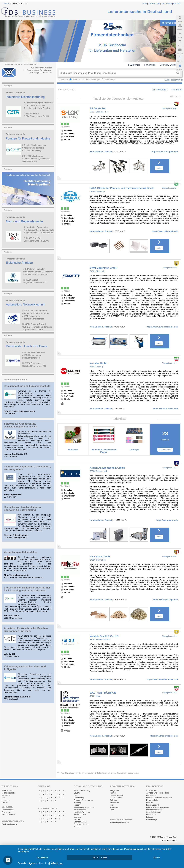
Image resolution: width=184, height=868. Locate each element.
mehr (159, 168)
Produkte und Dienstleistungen (86, 80)
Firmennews (6, 812)
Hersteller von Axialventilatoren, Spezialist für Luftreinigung (23, 508)
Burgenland (115, 791)
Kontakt (177, 3)
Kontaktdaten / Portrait (101, 152)
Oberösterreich (116, 798)
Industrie (150, 803)
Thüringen (78, 827)
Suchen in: (64, 80)
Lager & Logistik (153, 805)
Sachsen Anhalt (80, 822)
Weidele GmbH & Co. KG (104, 636)
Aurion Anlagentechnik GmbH (107, 468)
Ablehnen (43, 858)
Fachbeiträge (152, 819)
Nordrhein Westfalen (82, 812)
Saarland (78, 817)
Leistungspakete (8, 793)
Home (6, 3)
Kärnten (113, 793)
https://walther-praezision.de (164, 736)
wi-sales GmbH (99, 363)
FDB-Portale (134, 65)
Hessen (77, 805)
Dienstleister (151, 795)
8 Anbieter (177, 90)
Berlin (76, 795)
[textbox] (117, 73)
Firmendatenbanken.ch (119, 823)
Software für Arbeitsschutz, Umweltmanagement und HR (21, 425)
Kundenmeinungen (9, 824)
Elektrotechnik (152, 800)
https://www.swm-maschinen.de (162, 327)
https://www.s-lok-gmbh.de (165, 152)
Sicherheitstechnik (154, 812)
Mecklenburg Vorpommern (85, 807)
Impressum (167, 3)
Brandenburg (79, 798)
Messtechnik (151, 815)
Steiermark (114, 803)
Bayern (77, 793)
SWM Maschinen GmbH (103, 268)
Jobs (3, 798)
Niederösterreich (117, 795)
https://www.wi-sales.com (165, 409)
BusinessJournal (8, 815)
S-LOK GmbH (98, 108)
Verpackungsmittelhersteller (20, 552)
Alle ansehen (165, 450)
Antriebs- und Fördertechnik (157, 793)
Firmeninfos (150, 65)
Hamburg (78, 803)
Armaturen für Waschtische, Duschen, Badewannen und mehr (26, 630)
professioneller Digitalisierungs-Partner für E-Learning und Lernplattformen (27, 589)
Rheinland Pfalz (80, 815)
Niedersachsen (80, 810)
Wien (112, 810)
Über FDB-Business (169, 65)
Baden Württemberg (82, 791)
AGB (145, 3)
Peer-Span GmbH (100, 557)
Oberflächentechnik (154, 810)
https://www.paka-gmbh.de (165, 231)
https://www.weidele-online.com (162, 679)
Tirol (112, 805)
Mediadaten (6, 795)
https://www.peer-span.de (165, 600)
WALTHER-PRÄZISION (103, 693)
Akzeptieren (100, 858)
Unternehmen (7, 791)
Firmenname (109, 80)
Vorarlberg (114, 807)
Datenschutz (154, 3)
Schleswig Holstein (82, 824)
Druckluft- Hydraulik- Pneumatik (159, 798)
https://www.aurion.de (167, 520)
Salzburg (114, 800)
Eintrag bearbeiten (170, 108)
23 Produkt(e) (160, 90)
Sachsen (77, 819)
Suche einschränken (174, 80)
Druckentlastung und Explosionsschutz (27, 386)
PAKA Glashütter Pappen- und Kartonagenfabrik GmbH (122, 188)
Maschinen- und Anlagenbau (158, 807)
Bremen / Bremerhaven (83, 800)
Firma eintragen (172, 23)
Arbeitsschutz (152, 791)
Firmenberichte (8, 810)
